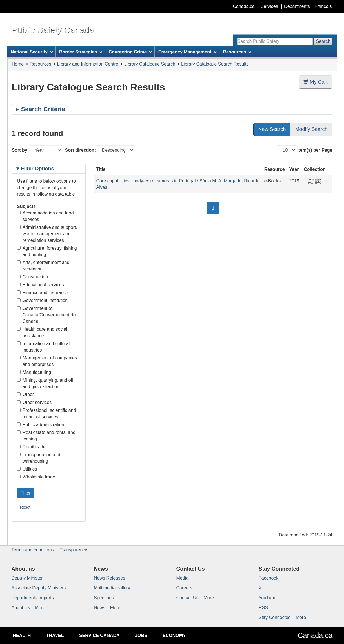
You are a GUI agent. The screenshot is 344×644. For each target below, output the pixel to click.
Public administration (41, 425)
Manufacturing (34, 372)
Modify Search (311, 129)
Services (269, 6)
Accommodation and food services (45, 216)
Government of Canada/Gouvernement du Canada (46, 315)
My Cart (316, 82)
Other (25, 394)
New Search (272, 129)
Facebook (268, 578)
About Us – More (28, 608)
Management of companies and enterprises (47, 361)
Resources (40, 64)
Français (323, 6)
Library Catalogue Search (150, 64)
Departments (297, 6)
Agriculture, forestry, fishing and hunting (47, 251)
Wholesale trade (36, 477)
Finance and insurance (43, 293)
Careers (184, 588)
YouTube (268, 598)
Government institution (42, 300)
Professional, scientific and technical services (46, 413)
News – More (107, 608)
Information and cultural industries (43, 347)
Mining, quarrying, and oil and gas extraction (45, 383)
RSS (263, 608)
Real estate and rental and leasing (46, 436)
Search (323, 41)
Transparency (73, 550)
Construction (32, 277)
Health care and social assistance (42, 332)
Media (183, 578)
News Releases (109, 578)
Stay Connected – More (282, 617)
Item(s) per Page (315, 150)
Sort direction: (80, 150)
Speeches (104, 598)
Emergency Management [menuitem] (187, 52)
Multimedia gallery (112, 588)
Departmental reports (33, 598)
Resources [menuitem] (237, 52)
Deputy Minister (27, 578)
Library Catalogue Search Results (215, 64)
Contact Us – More (195, 598)
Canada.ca (244, 6)
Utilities (27, 469)
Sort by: (20, 150)
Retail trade (31, 447)
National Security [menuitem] (32, 52)
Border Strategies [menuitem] (81, 52)
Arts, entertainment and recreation (43, 266)
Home (18, 64)
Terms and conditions (33, 550)
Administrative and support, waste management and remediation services (47, 234)
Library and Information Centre (88, 64)
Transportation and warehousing (39, 458)
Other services (34, 402)
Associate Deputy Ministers (39, 588)
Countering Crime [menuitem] (130, 52)
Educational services (40, 285)
